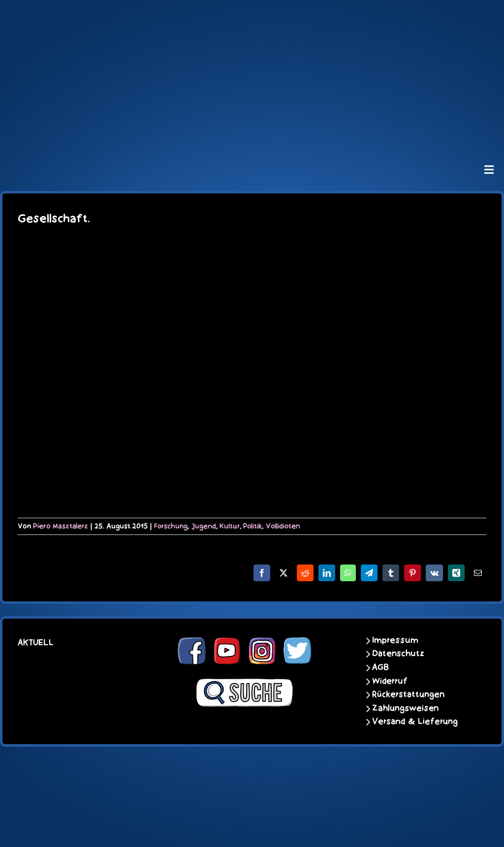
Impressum (395, 640)
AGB (380, 667)
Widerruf (390, 681)
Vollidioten (283, 526)
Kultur (230, 526)
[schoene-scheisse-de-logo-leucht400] (252, 16)
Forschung (171, 526)
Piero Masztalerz (61, 526)
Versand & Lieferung (415, 722)
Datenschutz (398, 654)
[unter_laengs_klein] (252, 131)
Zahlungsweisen (405, 708)
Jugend (204, 526)
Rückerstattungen (408, 694)
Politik (252, 526)
